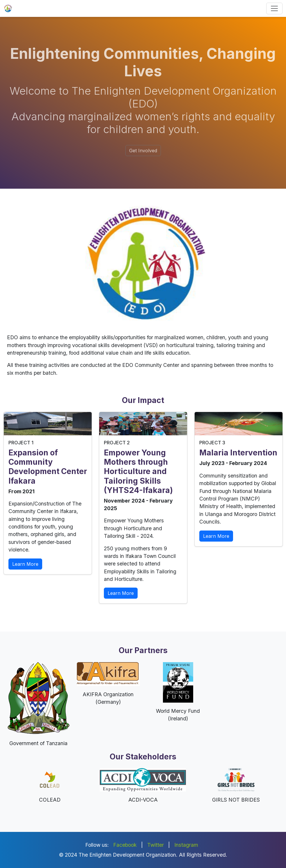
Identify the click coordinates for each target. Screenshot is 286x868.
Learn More (25, 564)
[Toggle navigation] (274, 8)
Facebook (125, 845)
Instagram (186, 845)
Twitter (156, 845)
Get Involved (143, 151)
